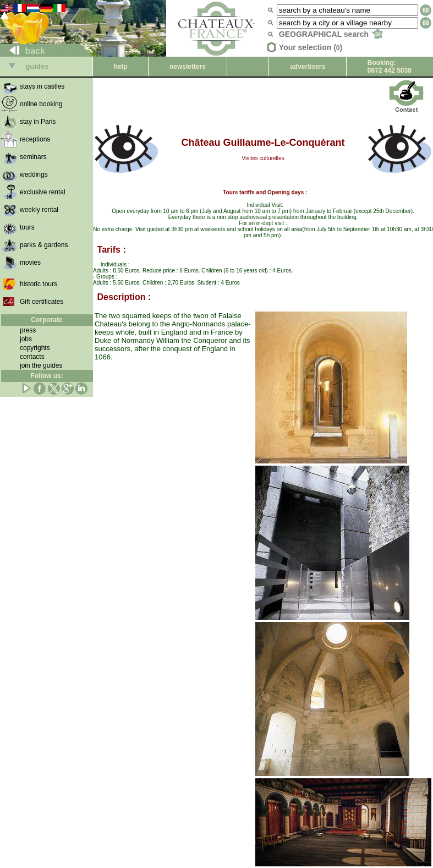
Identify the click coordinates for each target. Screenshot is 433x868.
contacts (32, 357)
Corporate (46, 320)
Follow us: (46, 376)
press (28, 330)
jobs (26, 339)
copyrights (35, 348)
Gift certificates (42, 302)
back (23, 51)
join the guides (41, 365)
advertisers (308, 67)
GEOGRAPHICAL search (331, 34)
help (121, 67)
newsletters (188, 67)
